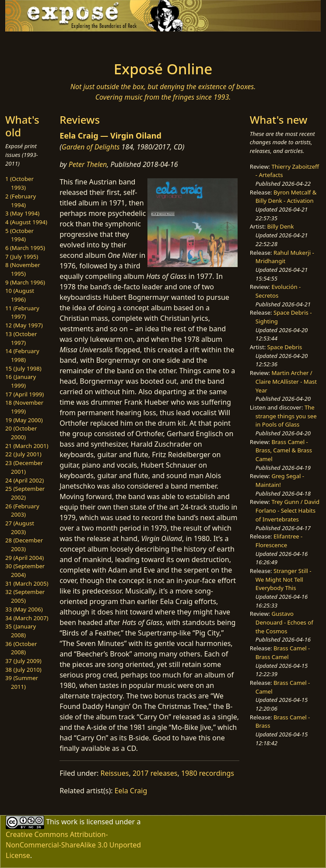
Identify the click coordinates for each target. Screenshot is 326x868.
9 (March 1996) (25, 282)
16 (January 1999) (21, 381)
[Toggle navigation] (68, 44)
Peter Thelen (88, 164)
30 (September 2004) (25, 570)
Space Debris (285, 347)
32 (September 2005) (25, 596)
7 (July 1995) (22, 257)
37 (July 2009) (23, 661)
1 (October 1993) (19, 183)
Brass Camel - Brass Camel (283, 653)
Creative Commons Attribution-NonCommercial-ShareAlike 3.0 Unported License (73, 845)
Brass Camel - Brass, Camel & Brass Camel (284, 450)
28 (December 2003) (24, 545)
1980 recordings (208, 773)
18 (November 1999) (24, 407)
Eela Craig (131, 791)
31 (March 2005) (27, 583)
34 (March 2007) (27, 618)
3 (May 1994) (22, 213)
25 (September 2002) (25, 493)
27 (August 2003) (20, 528)
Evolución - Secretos (278, 291)
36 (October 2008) (21, 648)
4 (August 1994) (26, 222)
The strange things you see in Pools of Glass (286, 416)
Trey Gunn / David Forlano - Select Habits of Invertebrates (287, 510)
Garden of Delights (91, 147)
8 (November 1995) (23, 269)
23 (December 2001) (24, 467)
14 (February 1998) (22, 355)
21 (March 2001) (27, 446)
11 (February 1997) (22, 312)
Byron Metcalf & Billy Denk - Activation (286, 197)
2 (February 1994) (21, 201)
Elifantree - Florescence (279, 541)
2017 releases (155, 773)
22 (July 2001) (23, 454)
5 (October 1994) (19, 235)
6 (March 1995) (25, 248)
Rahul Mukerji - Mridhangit (285, 257)
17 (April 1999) (25, 394)
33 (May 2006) (24, 609)
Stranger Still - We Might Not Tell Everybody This (284, 579)
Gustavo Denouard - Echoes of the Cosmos (284, 622)
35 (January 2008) (21, 631)
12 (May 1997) (24, 325)
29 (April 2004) (25, 558)
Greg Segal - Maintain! (280, 480)
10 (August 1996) (20, 295)
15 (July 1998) (23, 368)
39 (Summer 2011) (22, 682)
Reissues (114, 773)
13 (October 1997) (21, 338)
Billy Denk (281, 226)
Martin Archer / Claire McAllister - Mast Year (286, 381)
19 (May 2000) (24, 420)
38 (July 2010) (23, 670)
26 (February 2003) (22, 510)
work (69, 821)
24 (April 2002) (25, 480)
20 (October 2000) (21, 433)
